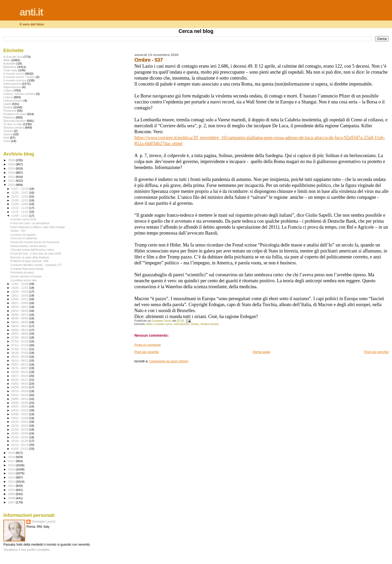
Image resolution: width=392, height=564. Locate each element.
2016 (12, 465)
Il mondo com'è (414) (23, 219)
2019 (12, 453)
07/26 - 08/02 (20, 337)
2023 (12, 172)
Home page (261, 352)
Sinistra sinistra (209, 324)
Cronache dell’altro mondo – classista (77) (36, 265)
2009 (12, 494)
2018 (12, 457)
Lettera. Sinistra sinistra (19, 94)
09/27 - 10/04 (20, 303)
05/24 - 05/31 (20, 372)
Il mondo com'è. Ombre (19, 77)
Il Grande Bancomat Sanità (27, 269)
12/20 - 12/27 (20, 193)
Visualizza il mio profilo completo (26, 550)
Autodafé (9, 63)
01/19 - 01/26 (20, 441)
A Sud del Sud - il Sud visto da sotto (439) (36, 253)
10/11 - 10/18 (20, 295)
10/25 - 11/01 (20, 288)
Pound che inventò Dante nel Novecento (35, 242)
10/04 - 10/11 (20, 299)
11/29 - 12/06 (20, 204)
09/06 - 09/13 (20, 315)
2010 (12, 490)
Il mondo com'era (15, 80)
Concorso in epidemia (24, 238)
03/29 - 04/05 (20, 403)
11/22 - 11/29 (20, 208)
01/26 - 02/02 (20, 437)
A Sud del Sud (13, 57)
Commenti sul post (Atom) (169, 361)
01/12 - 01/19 (20, 445)
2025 (12, 164)
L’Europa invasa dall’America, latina (32, 250)
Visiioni (8, 131)
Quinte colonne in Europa (26, 276)
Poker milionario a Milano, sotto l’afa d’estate (38, 227)
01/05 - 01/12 (20, 449)
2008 (12, 498)
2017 (12, 461)
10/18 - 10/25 (20, 292)
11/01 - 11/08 (20, 284)
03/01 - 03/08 (20, 418)
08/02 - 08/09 (20, 334)
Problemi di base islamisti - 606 (29, 261)
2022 (12, 177)
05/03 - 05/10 (20, 384)
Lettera (8, 90)
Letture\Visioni (13, 100)
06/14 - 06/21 (20, 361)
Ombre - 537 (18, 231)
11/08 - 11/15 (20, 216)
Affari (149, 324)
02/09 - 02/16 (20, 429)
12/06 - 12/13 (20, 200)
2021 (12, 181)
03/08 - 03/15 (20, 414)
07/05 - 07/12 (20, 349)
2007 (12, 502)
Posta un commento (148, 345)
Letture (8, 97)
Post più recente (146, 352)
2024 (12, 168)
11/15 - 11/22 (20, 212)
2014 (12, 473)
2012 (12, 481)
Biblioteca (10, 67)
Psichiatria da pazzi (22, 272)
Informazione (181, 324)
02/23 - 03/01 (20, 422)
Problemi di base (15, 114)
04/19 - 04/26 (20, 391)
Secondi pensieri (15, 121)
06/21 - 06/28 (20, 357)
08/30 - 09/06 (20, 318)
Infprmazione (12, 87)
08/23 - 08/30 (20, 322)
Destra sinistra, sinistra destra (28, 246)
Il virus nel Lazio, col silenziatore (30, 223)
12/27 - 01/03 (20, 189)
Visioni (8, 134)
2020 (12, 185)
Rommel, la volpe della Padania (30, 257)
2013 (12, 477)
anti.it (31, 12)
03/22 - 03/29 (20, 406)
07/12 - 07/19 (20, 345)
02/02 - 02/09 (20, 433)
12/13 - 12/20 (20, 196)
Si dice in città (13, 124)
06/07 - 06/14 (20, 364)
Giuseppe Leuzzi (44, 521)
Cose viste (10, 70)
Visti (6, 138)
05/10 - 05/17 (20, 380)
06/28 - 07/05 (20, 353)
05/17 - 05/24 (20, 376)
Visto (7, 141)
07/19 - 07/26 (20, 341)
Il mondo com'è (163, 324)
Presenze (10, 111)
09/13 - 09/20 (20, 311)
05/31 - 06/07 (20, 368)
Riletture (9, 117)
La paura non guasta (23, 235)
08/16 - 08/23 (20, 326)
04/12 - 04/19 (20, 395)
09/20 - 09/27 (20, 307)
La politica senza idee (24, 280)
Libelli (7, 104)
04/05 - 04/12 (20, 399)
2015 (12, 469)
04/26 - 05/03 (20, 387)
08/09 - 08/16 (20, 330)
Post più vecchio (376, 352)
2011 (12, 486)
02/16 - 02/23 (20, 426)
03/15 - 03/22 (20, 410)
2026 (12, 160)
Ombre (195, 324)
